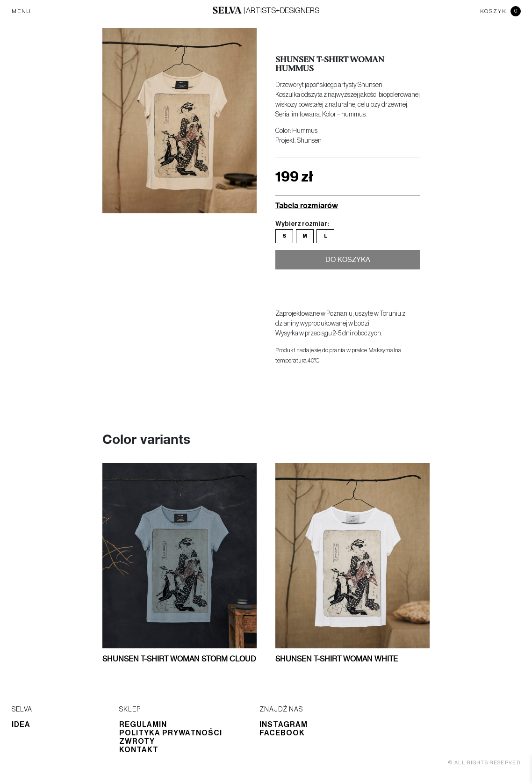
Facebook (282, 733)
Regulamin (143, 725)
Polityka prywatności (171, 733)
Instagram (284, 725)
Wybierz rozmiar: (302, 224)
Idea (21, 725)
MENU (22, 11)
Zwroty (137, 741)
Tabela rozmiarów (307, 205)
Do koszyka (348, 261)
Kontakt (139, 750)
